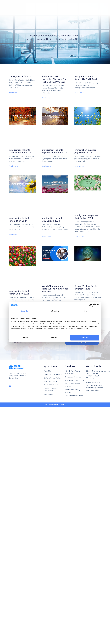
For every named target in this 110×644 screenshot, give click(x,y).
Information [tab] (55, 311)
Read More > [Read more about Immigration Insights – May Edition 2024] (46, 237)
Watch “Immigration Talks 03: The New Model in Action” (55, 289)
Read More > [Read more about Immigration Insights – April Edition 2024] (79, 236)
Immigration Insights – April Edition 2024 (86, 217)
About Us (48, 371)
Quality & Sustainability (53, 374)
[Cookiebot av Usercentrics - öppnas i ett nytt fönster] (90, 305)
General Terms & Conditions (50, 389)
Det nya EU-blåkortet (20, 76)
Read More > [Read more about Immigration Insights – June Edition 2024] (14, 234)
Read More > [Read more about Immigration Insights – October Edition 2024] (14, 166)
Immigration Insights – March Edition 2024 (20, 292)
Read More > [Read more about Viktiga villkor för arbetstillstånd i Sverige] (79, 93)
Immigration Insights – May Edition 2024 (53, 219)
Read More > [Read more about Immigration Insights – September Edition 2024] (46, 166)
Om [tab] (86, 311)
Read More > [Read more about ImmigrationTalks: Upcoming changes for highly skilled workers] (46, 98)
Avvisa (25, 338)
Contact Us (48, 393)
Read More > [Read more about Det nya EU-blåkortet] (14, 92)
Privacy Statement (51, 381)
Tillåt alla (85, 338)
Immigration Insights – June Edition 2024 (20, 219)
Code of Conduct (51, 384)
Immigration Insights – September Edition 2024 (54, 151)
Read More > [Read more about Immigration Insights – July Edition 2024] (79, 166)
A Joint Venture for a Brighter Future (86, 287)
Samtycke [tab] (24, 311)
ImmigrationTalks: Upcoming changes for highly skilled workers (54, 79)
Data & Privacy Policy (52, 378)
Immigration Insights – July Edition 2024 (86, 151)
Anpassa (55, 338)
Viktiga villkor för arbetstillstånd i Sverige (87, 78)
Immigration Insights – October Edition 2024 (20, 151)
